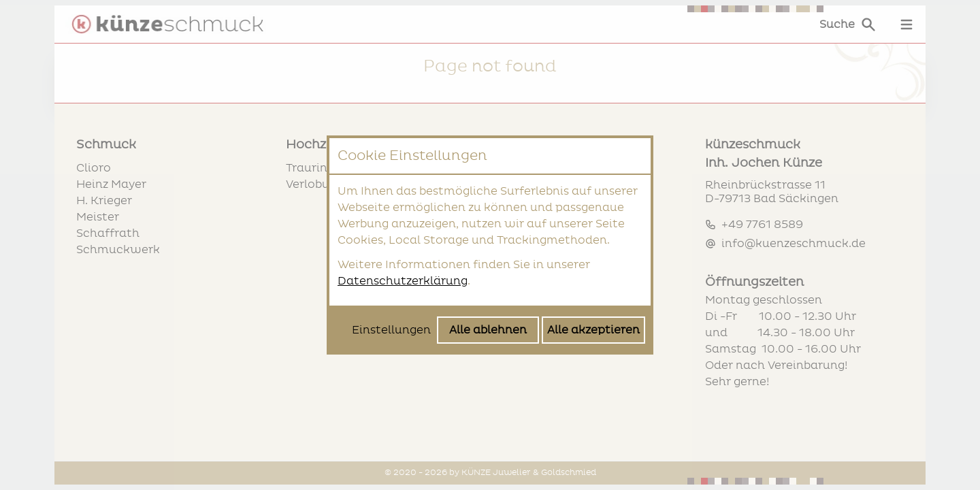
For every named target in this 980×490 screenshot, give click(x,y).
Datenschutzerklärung (403, 281)
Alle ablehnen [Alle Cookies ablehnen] (488, 330)
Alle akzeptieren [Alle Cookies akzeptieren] (593, 330)
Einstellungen (391, 330)
